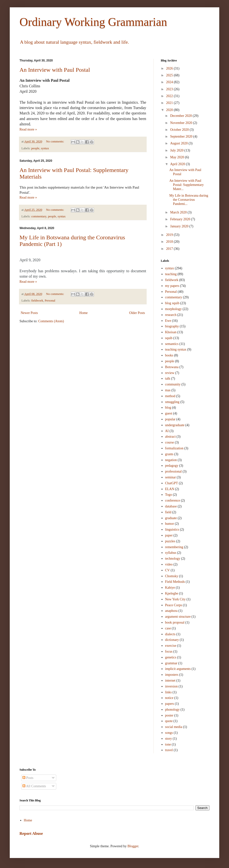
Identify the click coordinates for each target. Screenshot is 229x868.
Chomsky (172, 576)
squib (169, 338)
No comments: (55, 141)
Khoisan (171, 332)
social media (174, 727)
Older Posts (137, 313)
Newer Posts (29, 313)
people (35, 148)
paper (169, 535)
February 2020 (181, 219)
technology (173, 559)
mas (168, 390)
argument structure (178, 617)
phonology (172, 710)
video (169, 564)
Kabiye (170, 588)
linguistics (172, 530)
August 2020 (179, 143)
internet (170, 681)
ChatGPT (172, 483)
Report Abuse (31, 833)
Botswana (172, 367)
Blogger (133, 846)
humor (170, 524)
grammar (171, 663)
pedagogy (172, 466)
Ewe (168, 321)
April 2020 (178, 164)
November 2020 (181, 123)
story (169, 739)
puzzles (170, 541)
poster (169, 715)
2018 (170, 242)
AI (167, 431)
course (170, 442)
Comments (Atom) (51, 321)
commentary (39, 216)
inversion (172, 686)
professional (173, 471)
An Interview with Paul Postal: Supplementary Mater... (186, 185)
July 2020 (177, 150)
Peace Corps (174, 605)
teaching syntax (176, 349)
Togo (169, 495)
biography (172, 326)
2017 (170, 249)
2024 (170, 82)
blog (168, 408)
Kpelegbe (172, 593)
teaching (171, 274)
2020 (170, 110)
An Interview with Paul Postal (55, 70)
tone (168, 744)
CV (167, 570)
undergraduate (175, 425)
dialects (170, 634)
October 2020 (180, 130)
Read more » (28, 129)
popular (170, 419)
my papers (172, 286)
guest (169, 413)
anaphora (171, 611)
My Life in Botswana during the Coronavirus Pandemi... (189, 200)
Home (84, 313)
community (173, 384)
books (169, 355)
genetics (171, 657)
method (170, 396)
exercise (171, 646)
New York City (175, 599)
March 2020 (179, 212)
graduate (171, 518)
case (168, 628)
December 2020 (181, 116)
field (168, 512)
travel (169, 750)
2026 (170, 68)
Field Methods (175, 582)
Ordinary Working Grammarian (93, 22)
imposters (172, 675)
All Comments (34, 786)
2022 (170, 96)
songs (169, 733)
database (171, 506)
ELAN (170, 489)
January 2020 (180, 226)
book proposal (175, 622)
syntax (45, 148)
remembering (174, 547)
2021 (170, 103)
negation (171, 460)
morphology (173, 309)
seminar (171, 477)
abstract (171, 437)
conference (173, 500)
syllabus (171, 553)
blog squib (172, 303)
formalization (174, 448)
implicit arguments (178, 669)
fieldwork (37, 301)
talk (168, 378)
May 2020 (177, 157)
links (168, 692)
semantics (172, 344)
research (171, 315)
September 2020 (182, 136)
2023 (170, 89)
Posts (28, 778)
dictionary (172, 640)
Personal (50, 301)
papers (170, 704)
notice (169, 698)
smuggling (172, 402)
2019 (170, 235)
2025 (170, 75)
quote (169, 721)
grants (169, 454)
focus (169, 651)
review (170, 373)
